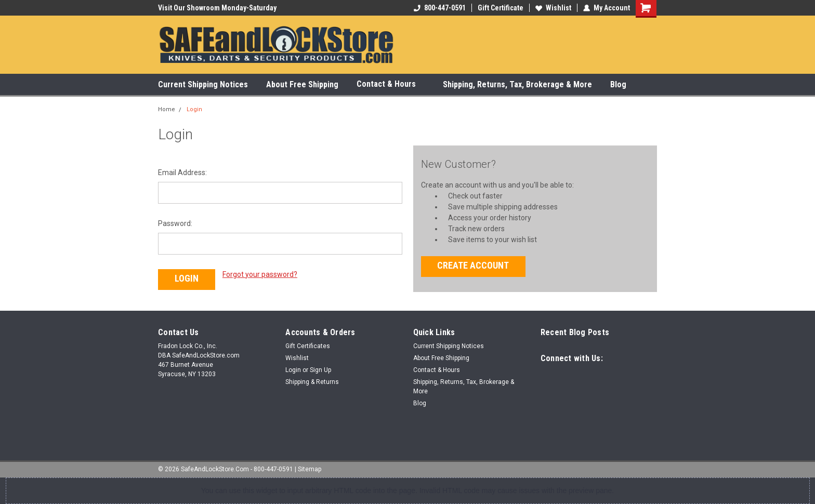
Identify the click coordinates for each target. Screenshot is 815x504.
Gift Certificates (308, 346)
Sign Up (320, 370)
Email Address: (182, 173)
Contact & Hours (391, 84)
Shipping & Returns (312, 382)
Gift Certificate (501, 8)
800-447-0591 (440, 8)
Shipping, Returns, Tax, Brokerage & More (517, 84)
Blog (618, 84)
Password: (175, 223)
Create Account (473, 265)
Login (194, 109)
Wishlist (553, 8)
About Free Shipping (302, 84)
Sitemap (310, 469)
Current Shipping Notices (203, 84)
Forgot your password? (260, 274)
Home (167, 109)
